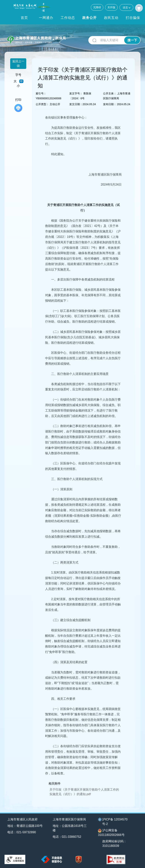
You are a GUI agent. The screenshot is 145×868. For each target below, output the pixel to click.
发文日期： (76, 104)
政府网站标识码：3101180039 (114, 844)
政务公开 (89, 18)
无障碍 (97, 7)
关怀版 (111, 7)
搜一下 (132, 40)
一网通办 (46, 18)
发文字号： (76, 93)
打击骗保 (133, 18)
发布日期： (110, 104)
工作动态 (68, 18)
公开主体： (110, 93)
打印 (18, 105)
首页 (24, 18)
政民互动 (111, 18)
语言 (126, 7)
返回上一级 (18, 64)
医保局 (61, 38)
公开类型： (42, 104)
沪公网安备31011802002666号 (111, 833)
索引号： (41, 93)
